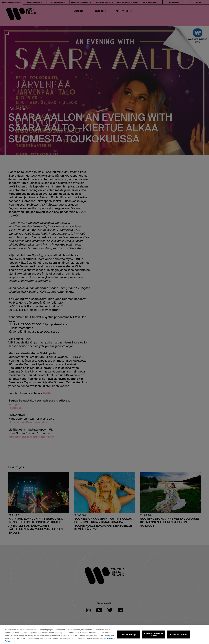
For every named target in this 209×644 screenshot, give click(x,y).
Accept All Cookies (179, 634)
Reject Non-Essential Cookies (154, 634)
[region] (105, 635)
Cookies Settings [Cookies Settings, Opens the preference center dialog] (129, 634)
